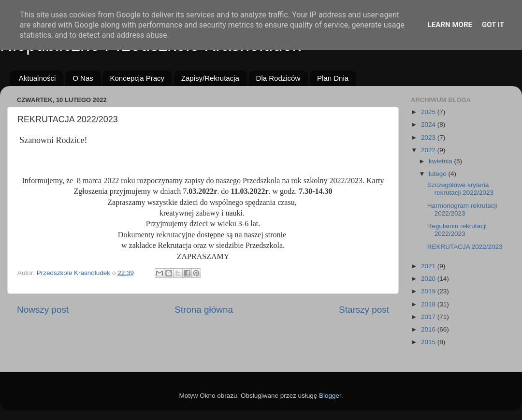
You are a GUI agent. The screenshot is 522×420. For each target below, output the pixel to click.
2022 (429, 150)
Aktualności (37, 78)
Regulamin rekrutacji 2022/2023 (457, 230)
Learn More (450, 25)
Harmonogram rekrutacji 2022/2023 (462, 210)
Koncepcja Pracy (137, 78)
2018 (429, 304)
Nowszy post (43, 310)
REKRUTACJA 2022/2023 (465, 247)
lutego (439, 174)
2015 (429, 342)
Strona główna (204, 310)
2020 (429, 279)
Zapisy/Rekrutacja (210, 78)
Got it (493, 25)
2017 (429, 317)
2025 (429, 112)
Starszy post (364, 310)
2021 (429, 266)
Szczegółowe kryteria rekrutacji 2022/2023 (460, 189)
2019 (429, 291)
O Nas (83, 78)
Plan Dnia (333, 78)
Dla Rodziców (278, 78)
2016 (429, 329)
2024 (429, 124)
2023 (429, 138)
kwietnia (442, 161)
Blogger (330, 396)
